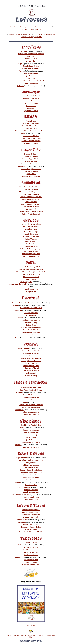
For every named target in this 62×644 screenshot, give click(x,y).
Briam (21, 545)
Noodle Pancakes (31, 289)
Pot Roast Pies (31, 244)
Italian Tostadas (31, 239)
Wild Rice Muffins (31, 143)
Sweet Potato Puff (31, 560)
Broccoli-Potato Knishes (21, 303)
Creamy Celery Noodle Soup (31, 470)
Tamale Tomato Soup (31, 492)
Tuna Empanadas (31, 83)
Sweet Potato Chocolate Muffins (31, 532)
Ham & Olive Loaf (31, 234)
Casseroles (48, 27)
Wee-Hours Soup (31, 500)
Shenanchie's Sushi (31, 251)
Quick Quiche (31, 174)
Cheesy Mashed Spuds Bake (31, 308)
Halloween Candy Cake (31, 515)
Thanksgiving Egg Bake (31, 176)
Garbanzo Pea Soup (31, 477)
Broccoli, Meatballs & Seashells (31, 269)
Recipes (17, 635)
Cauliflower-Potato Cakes (31, 425)
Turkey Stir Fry (31, 376)
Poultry (11, 34)
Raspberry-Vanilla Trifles (31, 527)
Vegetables (38, 37)
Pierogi (21, 71)
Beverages (23, 27)
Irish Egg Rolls (31, 59)
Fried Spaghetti (26, 282)
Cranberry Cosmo (31, 103)
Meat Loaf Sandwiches (31, 407)
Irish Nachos (31, 61)
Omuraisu (22, 166)
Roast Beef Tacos (31, 246)
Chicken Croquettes (31, 353)
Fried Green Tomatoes (31, 550)
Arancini (24, 51)
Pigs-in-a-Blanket (31, 73)
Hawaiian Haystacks (31, 236)
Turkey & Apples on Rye (31, 412)
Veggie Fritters (31, 562)
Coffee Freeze (31, 101)
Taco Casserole (31, 209)
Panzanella (19, 410)
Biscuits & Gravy (31, 154)
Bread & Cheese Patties (31, 126)
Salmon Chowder (31, 490)
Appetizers (14, 27)
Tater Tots (31, 335)
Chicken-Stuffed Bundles (31, 358)
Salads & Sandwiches (23, 34)
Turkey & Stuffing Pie (31, 368)
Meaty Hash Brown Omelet (31, 164)
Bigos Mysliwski (23, 458)
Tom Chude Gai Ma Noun (21, 495)
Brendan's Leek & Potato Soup (31, 460)
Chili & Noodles (31, 279)
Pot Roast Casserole (31, 207)
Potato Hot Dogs (31, 322)
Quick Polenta (31, 440)
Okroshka (17, 482)
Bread (31, 27)
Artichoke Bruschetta (31, 123)
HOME (10, 635)
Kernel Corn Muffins (31, 136)
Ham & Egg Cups (31, 231)
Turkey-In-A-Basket (31, 371)
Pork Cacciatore (31, 485)
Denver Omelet (31, 161)
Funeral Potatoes (31, 313)
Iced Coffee (31, 108)
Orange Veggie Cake (31, 517)
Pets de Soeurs (22, 520)
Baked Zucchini (31, 542)
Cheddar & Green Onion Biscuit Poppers (31, 131)
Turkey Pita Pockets (31, 415)
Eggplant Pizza (31, 229)
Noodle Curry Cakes (31, 66)
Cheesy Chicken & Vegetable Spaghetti (31, 272)
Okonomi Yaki (19, 557)
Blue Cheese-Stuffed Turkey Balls (31, 54)
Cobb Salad (31, 400)
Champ (16, 305)
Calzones (20, 392)
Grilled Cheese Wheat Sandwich (31, 405)
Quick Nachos (31, 76)
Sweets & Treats (27, 37)
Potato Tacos (31, 325)
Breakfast (39, 27)
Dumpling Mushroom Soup (31, 472)
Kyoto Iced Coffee (31, 111)
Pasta (31, 29)
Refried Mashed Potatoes (31, 327)
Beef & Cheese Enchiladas (31, 224)
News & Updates (26, 635)
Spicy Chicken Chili (31, 366)
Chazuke (21, 427)
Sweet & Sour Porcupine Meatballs (31, 81)
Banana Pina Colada (31, 98)
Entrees (24, 29)
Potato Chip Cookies (31, 524)
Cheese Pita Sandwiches (31, 395)
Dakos (25, 402)
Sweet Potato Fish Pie (31, 256)
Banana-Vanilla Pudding (31, 512)
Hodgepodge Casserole (31, 199)
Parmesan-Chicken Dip (31, 68)
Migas (20, 64)
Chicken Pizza (31, 356)
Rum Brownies (31, 529)
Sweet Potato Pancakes (31, 332)
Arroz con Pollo (24, 348)
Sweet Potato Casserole (31, 447)
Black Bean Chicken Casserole (31, 187)
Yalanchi (21, 86)
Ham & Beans (31, 480)
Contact (48, 635)
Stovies (18, 445)
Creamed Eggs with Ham (31, 159)
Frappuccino (31, 106)
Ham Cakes (31, 56)
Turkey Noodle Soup (31, 497)
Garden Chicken (31, 363)
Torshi (17, 337)
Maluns (20, 318)
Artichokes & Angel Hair (31, 267)
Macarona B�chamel (17, 284)
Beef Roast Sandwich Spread (31, 390)
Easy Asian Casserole (31, 194)
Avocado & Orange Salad (31, 387)
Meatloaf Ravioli (31, 241)
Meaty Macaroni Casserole (31, 204)
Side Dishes (37, 34)
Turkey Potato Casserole (31, 214)
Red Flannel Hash (23, 487)
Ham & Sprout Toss (31, 432)
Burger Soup (31, 463)
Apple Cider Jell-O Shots (31, 96)
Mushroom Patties (31, 555)
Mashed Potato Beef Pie (31, 320)
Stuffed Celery (31, 78)
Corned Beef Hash (31, 467)
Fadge (24, 133)
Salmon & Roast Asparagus (31, 249)
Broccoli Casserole (31, 189)
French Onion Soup (31, 475)
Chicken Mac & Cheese (31, 274)
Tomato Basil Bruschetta (31, 141)
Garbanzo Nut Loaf (31, 552)
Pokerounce (21, 522)
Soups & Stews (49, 34)
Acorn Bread (31, 121)
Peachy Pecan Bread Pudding (31, 138)
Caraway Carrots (31, 547)
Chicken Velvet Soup (31, 465)
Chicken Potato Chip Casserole (31, 192)
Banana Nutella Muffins (31, 510)
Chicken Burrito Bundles (31, 351)
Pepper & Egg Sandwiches (31, 169)
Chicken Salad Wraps (31, 397)
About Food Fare (39, 635)
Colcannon (18, 310)
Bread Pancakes (31, 128)
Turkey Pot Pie (31, 373)
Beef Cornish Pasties (31, 227)
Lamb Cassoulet (31, 202)
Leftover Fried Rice (31, 437)
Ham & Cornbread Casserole (31, 197)
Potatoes (38, 29)
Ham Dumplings (31, 435)
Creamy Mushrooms (31, 430)
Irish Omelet (31, 315)
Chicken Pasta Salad (31, 277)
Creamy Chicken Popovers (31, 361)
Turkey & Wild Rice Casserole (31, 211)
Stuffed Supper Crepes (31, 254)
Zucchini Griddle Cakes (31, 565)
